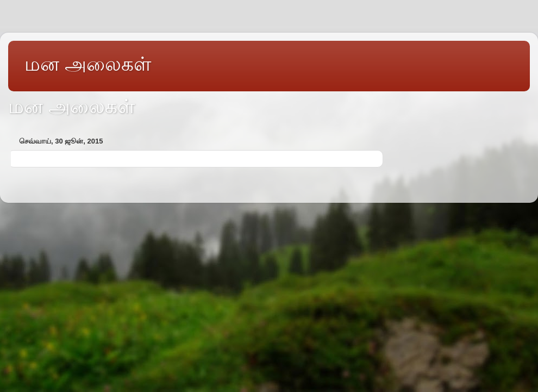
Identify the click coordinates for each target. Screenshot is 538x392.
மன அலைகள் (88, 64)
